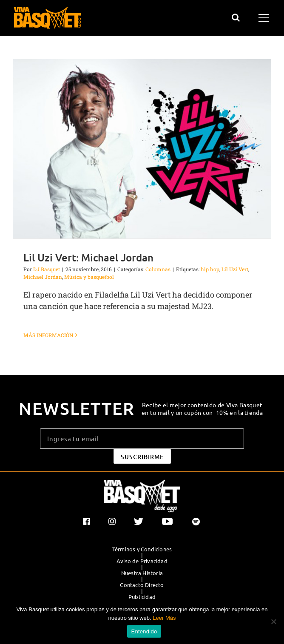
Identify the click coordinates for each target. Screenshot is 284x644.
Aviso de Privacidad (142, 561)
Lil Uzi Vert (235, 269)
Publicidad (142, 597)
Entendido (144, 631)
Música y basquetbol (89, 277)
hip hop (210, 269)
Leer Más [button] (164, 618)
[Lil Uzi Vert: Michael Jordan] (142, 149)
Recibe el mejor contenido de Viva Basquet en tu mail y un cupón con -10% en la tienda (202, 409)
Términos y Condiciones (142, 549)
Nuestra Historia (142, 573)
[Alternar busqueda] (236, 17)
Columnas (158, 269)
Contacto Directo (142, 585)
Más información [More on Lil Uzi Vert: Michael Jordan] (48, 335)
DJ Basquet (47, 269)
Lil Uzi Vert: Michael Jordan (88, 257)
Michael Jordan (43, 277)
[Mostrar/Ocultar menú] (265, 18)
